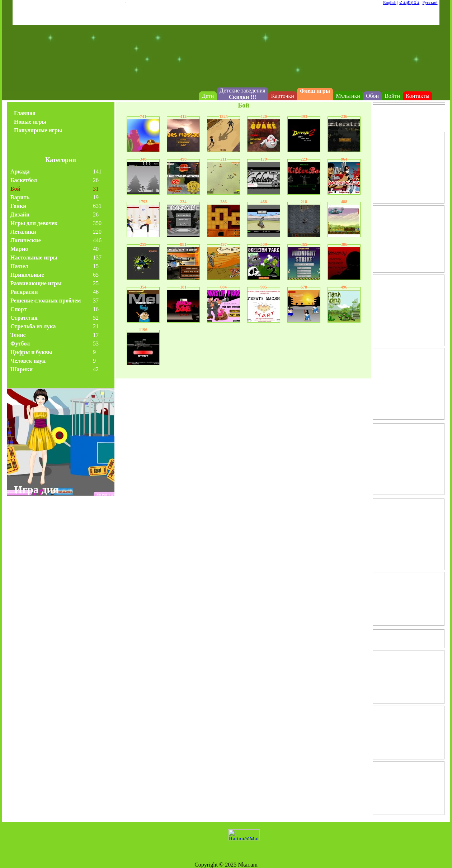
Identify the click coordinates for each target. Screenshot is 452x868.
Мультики (348, 96)
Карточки (283, 96)
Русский (430, 3)
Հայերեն (409, 3)
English (390, 3)
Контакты (418, 96)
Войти (392, 96)
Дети (208, 96)
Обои (372, 96)
